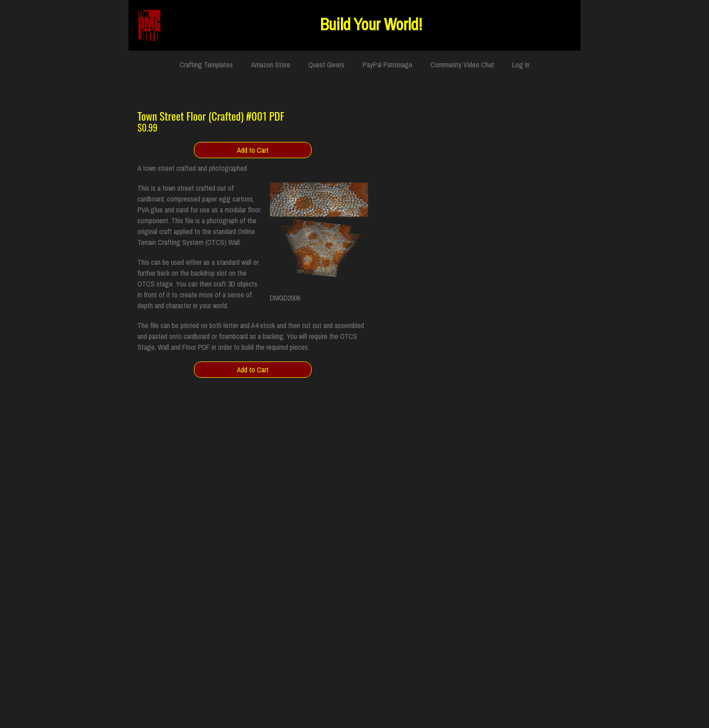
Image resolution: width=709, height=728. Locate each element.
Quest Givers (326, 65)
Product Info (553, 188)
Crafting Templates (206, 65)
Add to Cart (253, 150)
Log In (521, 65)
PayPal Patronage (388, 65)
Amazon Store (271, 65)
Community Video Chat (462, 65)
